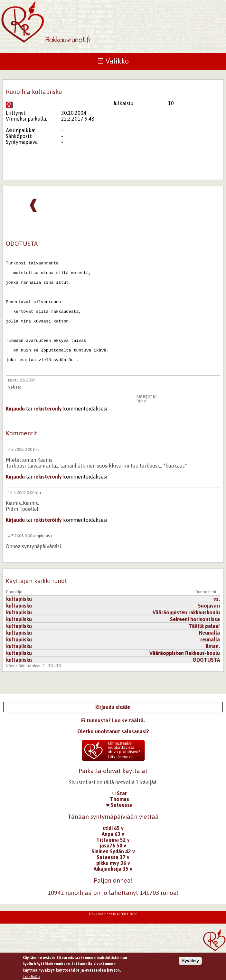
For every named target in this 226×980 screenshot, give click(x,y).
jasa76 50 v (113, 869)
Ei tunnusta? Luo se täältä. (113, 744)
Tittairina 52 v (113, 863)
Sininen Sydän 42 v (113, 875)
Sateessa (119, 828)
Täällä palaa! (204, 649)
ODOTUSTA (206, 683)
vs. (217, 622)
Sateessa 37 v (113, 880)
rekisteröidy (48, 432)
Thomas (119, 822)
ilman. (213, 669)
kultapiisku (19, 622)
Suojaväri (209, 629)
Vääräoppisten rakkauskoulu (186, 636)
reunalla (210, 663)
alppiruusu (42, 559)
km (38, 516)
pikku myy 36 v (113, 886)
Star (120, 817)
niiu (36, 473)
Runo (141, 424)
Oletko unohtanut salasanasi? (113, 755)
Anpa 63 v (113, 857)
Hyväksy (190, 962)
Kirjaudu (15, 432)
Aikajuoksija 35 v (113, 892)
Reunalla (209, 656)
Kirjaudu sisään (113, 730)
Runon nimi (206, 615)
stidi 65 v (113, 851)
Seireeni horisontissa (195, 642)
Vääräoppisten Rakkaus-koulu (185, 676)
